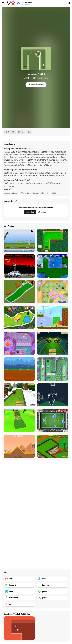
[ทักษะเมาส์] (19, 585)
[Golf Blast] (53, 317)
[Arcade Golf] (19, 446)
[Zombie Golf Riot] (19, 266)
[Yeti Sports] (19, 240)
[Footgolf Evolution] (53, 420)
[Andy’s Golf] (19, 369)
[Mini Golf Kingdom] (19, 317)
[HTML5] (19, 579)
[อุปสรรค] (53, 598)
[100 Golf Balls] (53, 395)
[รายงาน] (21, 132)
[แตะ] (19, 604)
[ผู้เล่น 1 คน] (53, 585)
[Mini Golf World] (53, 446)
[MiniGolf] (19, 292)
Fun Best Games (33, 193)
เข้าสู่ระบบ (42, 212)
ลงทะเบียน (30, 212)
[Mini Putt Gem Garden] (53, 292)
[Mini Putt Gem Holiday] (53, 369)
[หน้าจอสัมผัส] (19, 598)
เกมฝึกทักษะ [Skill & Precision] (15, 193)
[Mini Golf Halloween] (53, 343)
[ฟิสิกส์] (19, 591)
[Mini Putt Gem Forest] (19, 343)
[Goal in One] (53, 266)
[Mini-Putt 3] (53, 240)
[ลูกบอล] (53, 591)
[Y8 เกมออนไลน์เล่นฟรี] (11, 3)
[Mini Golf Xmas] (19, 395)
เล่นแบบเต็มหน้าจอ (36, 85)
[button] (8, 189)
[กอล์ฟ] (53, 579)
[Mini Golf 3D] (19, 420)
